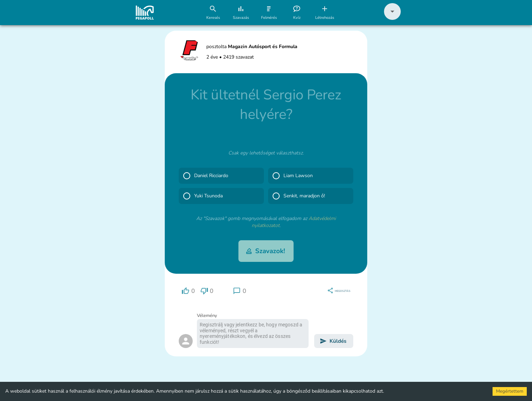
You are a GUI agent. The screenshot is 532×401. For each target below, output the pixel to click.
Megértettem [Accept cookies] (510, 391)
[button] (392, 18)
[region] (188, 291)
